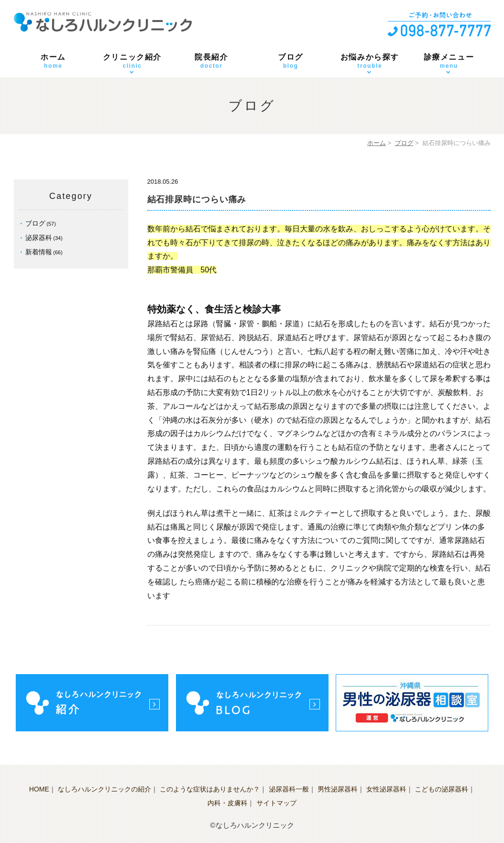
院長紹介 (212, 62)
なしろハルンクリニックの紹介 (104, 789)
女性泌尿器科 (386, 789)
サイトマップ (277, 803)
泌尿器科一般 (289, 789)
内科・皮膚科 (227, 803)
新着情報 (39, 252)
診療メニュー (449, 62)
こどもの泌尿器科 (442, 789)
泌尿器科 (39, 238)
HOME (39, 789)
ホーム (53, 62)
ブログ (291, 62)
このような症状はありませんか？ (210, 789)
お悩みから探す (370, 62)
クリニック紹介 (133, 62)
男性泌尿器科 (338, 789)
